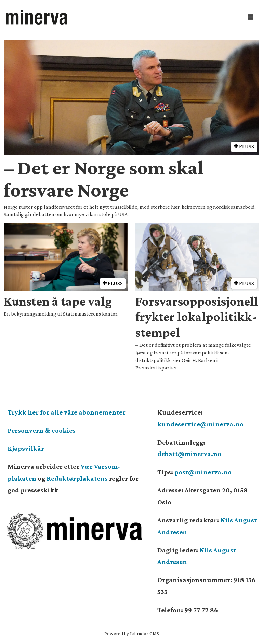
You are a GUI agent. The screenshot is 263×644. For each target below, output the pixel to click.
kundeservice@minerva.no (200, 424)
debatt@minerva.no (189, 454)
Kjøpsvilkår (26, 448)
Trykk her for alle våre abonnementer (67, 412)
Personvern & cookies (42, 430)
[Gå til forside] (37, 17)
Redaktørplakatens (77, 478)
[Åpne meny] (250, 17)
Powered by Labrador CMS (132, 633)
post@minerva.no (203, 472)
